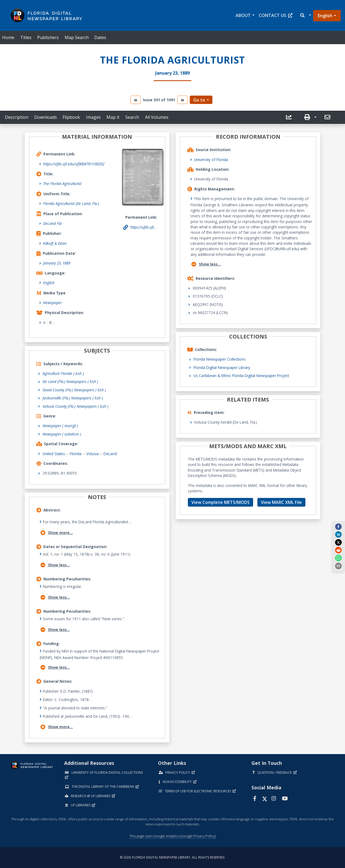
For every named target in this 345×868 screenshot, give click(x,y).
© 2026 (173, 857)
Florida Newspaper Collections (220, 359)
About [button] (243, 15)
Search (132, 117)
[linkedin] (338, 534)
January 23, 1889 (57, 263)
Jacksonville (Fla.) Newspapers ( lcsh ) (73, 398)
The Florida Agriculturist (62, 184)
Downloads (46, 117)
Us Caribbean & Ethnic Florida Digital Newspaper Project (241, 376)
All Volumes (157, 117)
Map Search (77, 37)
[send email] (338, 566)
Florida (76, 454)
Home (8, 37)
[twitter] (338, 542)
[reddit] (338, 550)
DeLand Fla (52, 223)
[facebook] (338, 527)
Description (17, 117)
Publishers (48, 37)
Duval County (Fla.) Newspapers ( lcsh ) (74, 390)
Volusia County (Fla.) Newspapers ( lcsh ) (75, 406)
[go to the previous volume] (136, 100)
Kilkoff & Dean (55, 243)
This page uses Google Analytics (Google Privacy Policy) (172, 836)
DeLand (110, 454)
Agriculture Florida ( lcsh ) (63, 373)
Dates (100, 37)
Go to (199, 100)
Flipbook (71, 117)
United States (54, 454)
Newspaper (52, 303)
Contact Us (276, 15)
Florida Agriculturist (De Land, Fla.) (71, 203)
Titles (26, 37)
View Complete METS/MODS (220, 502)
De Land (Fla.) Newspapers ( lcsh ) (70, 381)
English (325, 16)
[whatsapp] (338, 558)
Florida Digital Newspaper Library (222, 367)
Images (93, 117)
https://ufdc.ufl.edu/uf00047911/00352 (74, 164)
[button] (305, 15)
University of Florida (211, 160)
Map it (113, 117)
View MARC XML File (281, 502)
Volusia (92, 454)
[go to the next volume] (182, 100)
